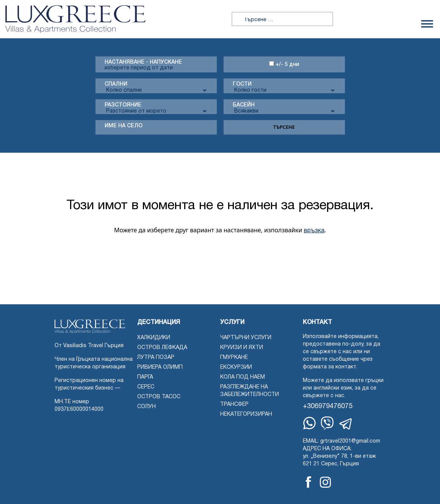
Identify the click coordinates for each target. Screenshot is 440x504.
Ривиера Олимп (160, 367)
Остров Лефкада (162, 348)
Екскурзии (236, 367)
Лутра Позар (156, 358)
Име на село (124, 126)
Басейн (244, 105)
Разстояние (123, 105)
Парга (145, 377)
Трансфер (234, 405)
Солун (146, 407)
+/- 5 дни (284, 64)
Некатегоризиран (246, 414)
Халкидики (154, 338)
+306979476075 (328, 406)
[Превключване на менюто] (427, 24)
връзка (314, 231)
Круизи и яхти (242, 348)
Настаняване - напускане (143, 62)
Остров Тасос (159, 397)
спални (116, 84)
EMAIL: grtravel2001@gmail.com (341, 441)
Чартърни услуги (246, 338)
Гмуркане (234, 358)
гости (242, 84)
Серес (146, 387)
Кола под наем (243, 377)
